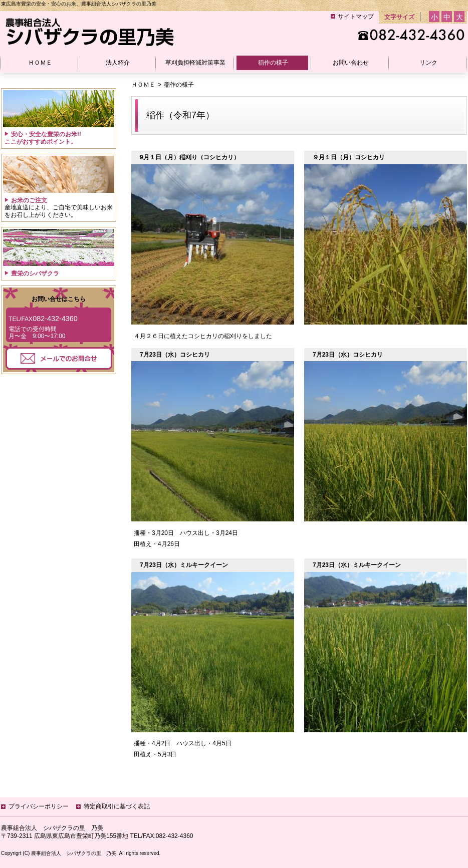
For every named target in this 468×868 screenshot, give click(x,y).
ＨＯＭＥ (143, 85)
